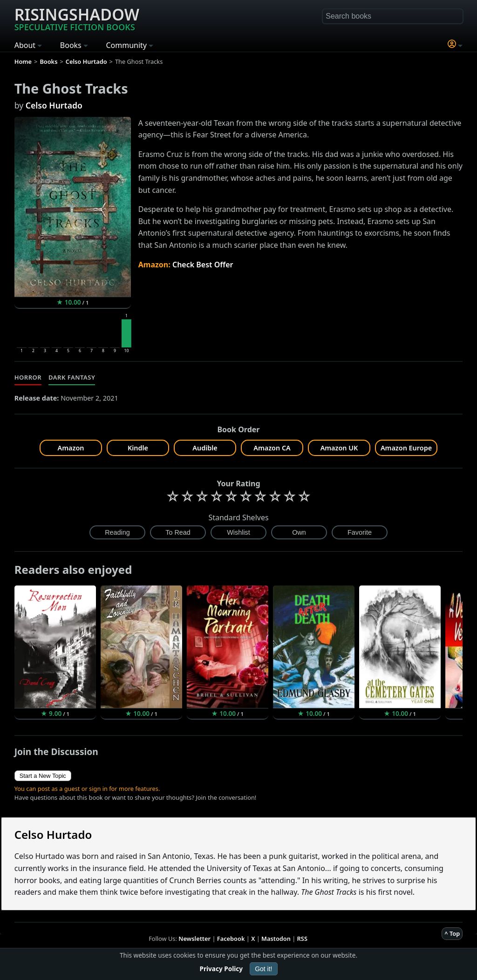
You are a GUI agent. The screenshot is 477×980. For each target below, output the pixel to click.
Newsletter (194, 939)
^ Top (452, 933)
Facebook (231, 939)
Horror (28, 377)
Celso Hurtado (54, 105)
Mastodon (276, 939)
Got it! (263, 969)
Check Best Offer (203, 265)
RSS (302, 939)
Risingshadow (77, 18)
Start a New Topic (43, 776)
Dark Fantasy (72, 377)
